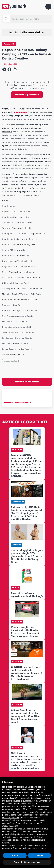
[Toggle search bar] (6, 19)
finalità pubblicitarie (11, 818)
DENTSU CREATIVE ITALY (18, 402)
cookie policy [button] (44, 798)
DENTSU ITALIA (20, 112)
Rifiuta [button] (15, 855)
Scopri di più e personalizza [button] (27, 862)
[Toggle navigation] (48, 7)
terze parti (47, 801)
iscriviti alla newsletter (27, 32)
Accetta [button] (39, 855)
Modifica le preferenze (27, 95)
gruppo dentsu (10, 361)
